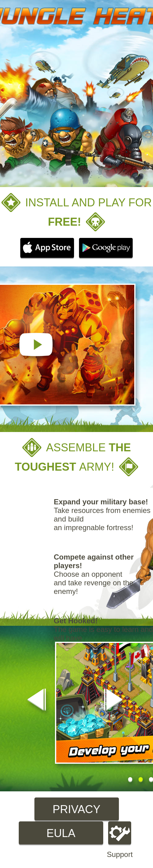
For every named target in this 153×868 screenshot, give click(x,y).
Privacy (76, 809)
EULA (61, 833)
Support (120, 840)
